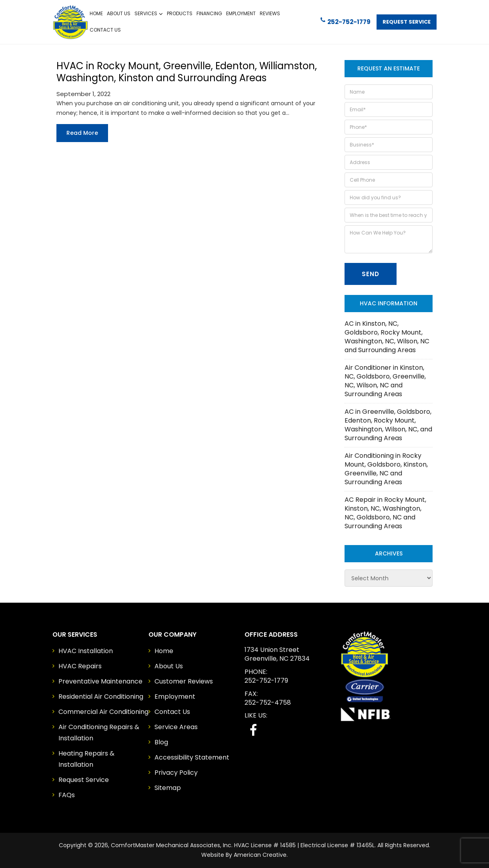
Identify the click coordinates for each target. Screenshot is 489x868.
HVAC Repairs (80, 666)
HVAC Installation (86, 651)
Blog (161, 742)
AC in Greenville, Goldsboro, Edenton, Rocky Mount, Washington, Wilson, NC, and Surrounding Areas (388, 425)
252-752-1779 (346, 21)
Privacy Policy (176, 773)
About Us (169, 666)
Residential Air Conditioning (101, 697)
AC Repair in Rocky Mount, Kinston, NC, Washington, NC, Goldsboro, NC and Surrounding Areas (385, 513)
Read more (82, 133)
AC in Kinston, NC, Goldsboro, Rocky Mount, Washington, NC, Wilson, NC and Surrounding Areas (387, 337)
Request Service (407, 22)
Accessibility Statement (192, 757)
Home (164, 651)
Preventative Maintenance (100, 681)
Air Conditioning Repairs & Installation (99, 733)
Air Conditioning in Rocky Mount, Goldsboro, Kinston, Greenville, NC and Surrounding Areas (386, 469)
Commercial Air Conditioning (103, 712)
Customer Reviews (184, 681)
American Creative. (261, 855)
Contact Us (172, 712)
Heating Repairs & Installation (86, 759)
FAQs (67, 795)
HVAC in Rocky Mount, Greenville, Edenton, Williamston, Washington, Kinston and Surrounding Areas (187, 72)
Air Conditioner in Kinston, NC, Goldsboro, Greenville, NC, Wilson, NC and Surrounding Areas (385, 381)
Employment (175, 697)
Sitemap (168, 788)
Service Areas (176, 727)
